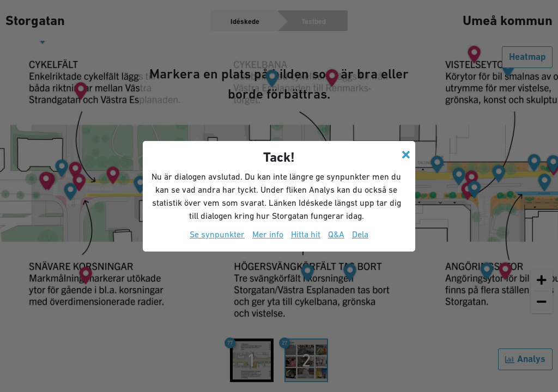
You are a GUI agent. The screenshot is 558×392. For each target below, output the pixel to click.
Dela (360, 234)
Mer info (268, 234)
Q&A (336, 234)
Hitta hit (306, 234)
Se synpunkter (217, 234)
